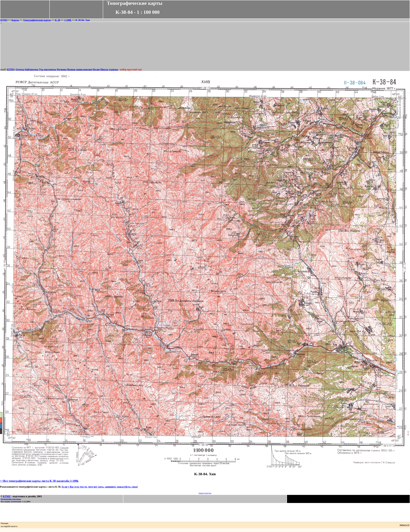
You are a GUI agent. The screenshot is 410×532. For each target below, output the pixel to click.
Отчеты (20, 69)
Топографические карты (37, 20)
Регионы (62, 69)
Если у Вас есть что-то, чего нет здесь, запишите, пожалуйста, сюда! (100, 487)
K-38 (57, 20)
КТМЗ (4, 20)
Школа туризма (109, 69)
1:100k (68, 20)
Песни (96, 69)
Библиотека (32, 69)
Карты (15, 20)
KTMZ (7, 496)
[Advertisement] (205, 46)
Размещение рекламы (11, 499)
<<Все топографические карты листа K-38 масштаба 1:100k (39, 481)
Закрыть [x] (404, 525)
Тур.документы (48, 69)
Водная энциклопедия (80, 69)
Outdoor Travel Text (205, 493)
